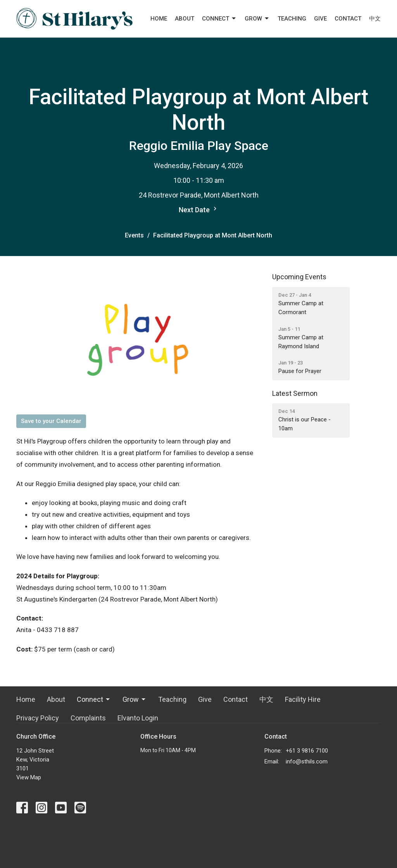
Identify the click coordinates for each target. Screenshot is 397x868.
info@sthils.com (307, 761)
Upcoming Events (299, 277)
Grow (257, 19)
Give (320, 19)
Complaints (88, 718)
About (185, 19)
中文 (375, 19)
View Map (29, 777)
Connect (219, 19)
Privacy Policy (38, 718)
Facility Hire (303, 699)
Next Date (199, 209)
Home (159, 19)
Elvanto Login (138, 718)
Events (134, 235)
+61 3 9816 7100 (307, 751)
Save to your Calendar (51, 421)
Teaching (292, 19)
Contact (348, 19)
